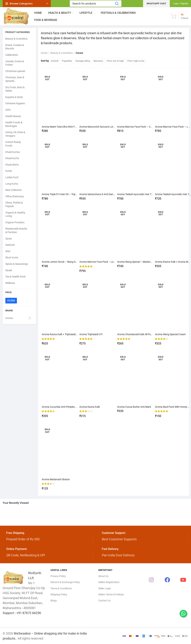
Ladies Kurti (12, 177)
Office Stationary (15, 196)
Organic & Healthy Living (15, 214)
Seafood (10, 245)
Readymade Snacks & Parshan (16, 230)
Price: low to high (115, 61)
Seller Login (105, 588)
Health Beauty (13, 116)
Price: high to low (136, 61)
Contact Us (104, 600)
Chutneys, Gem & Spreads (15, 79)
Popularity (67, 61)
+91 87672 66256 (29, 612)
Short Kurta (12, 257)
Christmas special (15, 71)
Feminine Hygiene (15, 103)
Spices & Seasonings (17, 264)
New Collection (14, 190)
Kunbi (9, 171)
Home (44, 53)
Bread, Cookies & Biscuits (15, 47)
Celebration (12, 55)
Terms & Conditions (61, 588)
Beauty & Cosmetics (16, 39)
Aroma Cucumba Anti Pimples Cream (62, 406)
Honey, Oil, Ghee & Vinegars (15, 134)
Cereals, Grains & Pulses (15, 63)
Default (55, 61)
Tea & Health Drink (15, 277)
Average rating (83, 61)
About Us (103, 576)
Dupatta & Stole (14, 97)
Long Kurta (12, 184)
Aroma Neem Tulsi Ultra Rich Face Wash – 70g (67, 127)
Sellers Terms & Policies (111, 594)
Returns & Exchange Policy (65, 582)
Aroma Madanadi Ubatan (56, 479)
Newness (98, 61)
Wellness (10, 283)
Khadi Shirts (12, 165)
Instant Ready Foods (13, 144)
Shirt (8, 251)
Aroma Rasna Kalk (90, 406)
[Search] (96, 4)
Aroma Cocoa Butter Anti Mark (134, 406)
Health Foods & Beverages (14, 124)
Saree (8, 239)
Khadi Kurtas (13, 152)
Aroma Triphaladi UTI (91, 334)
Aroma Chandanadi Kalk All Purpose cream (141, 334)
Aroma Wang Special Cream (170, 334)
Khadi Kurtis (12, 158)
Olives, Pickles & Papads (14, 204)
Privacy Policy (58, 576)
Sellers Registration (109, 582)
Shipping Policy (59, 594)
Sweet (9, 270)
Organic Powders (15, 222)
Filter (11, 301)
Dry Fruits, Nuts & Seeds (15, 89)
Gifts (8, 110)
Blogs (54, 600)
